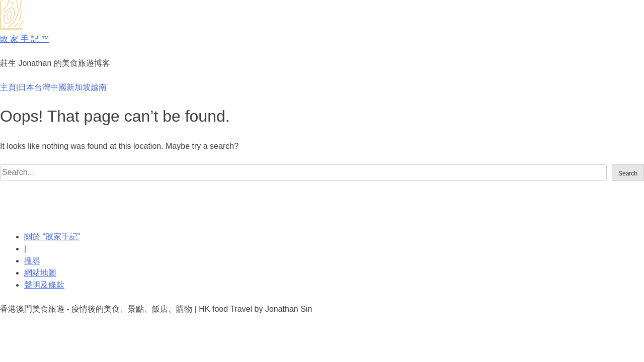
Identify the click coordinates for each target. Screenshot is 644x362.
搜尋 (32, 261)
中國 (58, 87)
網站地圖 (40, 273)
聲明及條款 (44, 285)
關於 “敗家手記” (52, 237)
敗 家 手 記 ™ (25, 39)
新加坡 (78, 87)
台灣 (42, 87)
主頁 (8, 87)
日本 (26, 87)
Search (628, 173)
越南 (99, 87)
